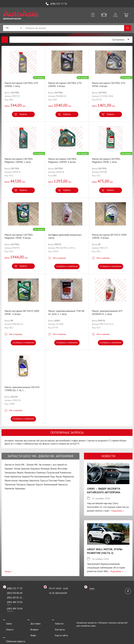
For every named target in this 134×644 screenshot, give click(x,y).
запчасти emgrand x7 (99, 441)
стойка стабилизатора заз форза (32, 444)
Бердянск (35, 469)
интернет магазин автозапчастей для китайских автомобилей (37, 441)
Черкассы (63, 484)
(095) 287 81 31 (15, 598)
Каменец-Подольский (48, 472)
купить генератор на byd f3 (65, 444)
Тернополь (10, 484)
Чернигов (9, 488)
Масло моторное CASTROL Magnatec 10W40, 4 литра (62, 160)
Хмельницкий (50, 484)
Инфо (30, 631)
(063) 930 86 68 (15, 593)
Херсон (39, 484)
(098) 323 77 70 (59, 4)
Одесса (44, 480)
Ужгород (21, 484)
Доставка (32, 623)
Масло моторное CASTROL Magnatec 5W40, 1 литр (106, 160)
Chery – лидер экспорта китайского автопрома (104, 490)
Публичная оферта (13, 635)
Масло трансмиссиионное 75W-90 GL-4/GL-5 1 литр (66, 312)
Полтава (53, 480)
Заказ (6, 623)
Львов (59, 476)
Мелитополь (11, 480)
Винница (45, 469)
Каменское (66, 472)
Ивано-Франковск (26, 472)
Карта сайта (58, 631)
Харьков (31, 484)
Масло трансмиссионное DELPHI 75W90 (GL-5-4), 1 (22, 389)
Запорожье (10, 472)
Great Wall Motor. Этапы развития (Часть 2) (105, 551)
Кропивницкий (42, 476)
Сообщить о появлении (67, 266)
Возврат (32, 627)
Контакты (57, 627)
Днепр (54, 469)
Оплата (7, 627)
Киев (7, 476)
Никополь (34, 480)
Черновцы (20, 488)
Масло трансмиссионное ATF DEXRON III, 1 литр (107, 312)
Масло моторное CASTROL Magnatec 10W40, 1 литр (19, 160)
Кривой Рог (28, 476)
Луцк (52, 476)
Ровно (61, 480)
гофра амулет (79, 441)
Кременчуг (16, 476)
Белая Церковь (22, 469)
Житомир (62, 469)
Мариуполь (68, 476)
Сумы (68, 480)
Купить (23, 114)
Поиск (128, 28)
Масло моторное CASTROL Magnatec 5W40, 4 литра (19, 236)
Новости (56, 623)
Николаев (23, 480)
